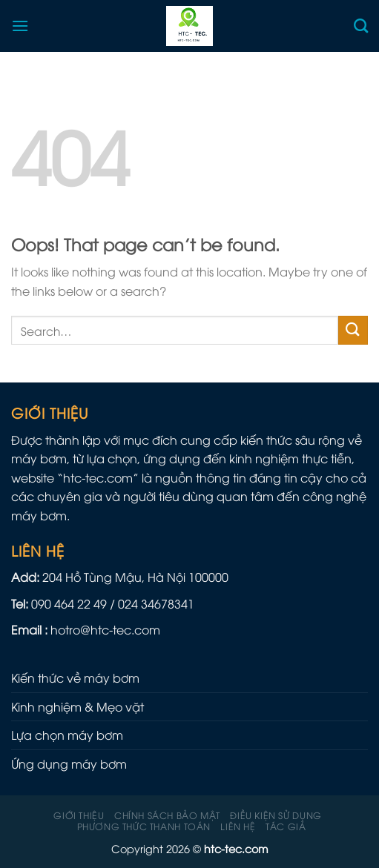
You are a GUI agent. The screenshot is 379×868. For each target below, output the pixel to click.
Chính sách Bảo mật (167, 815)
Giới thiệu (79, 815)
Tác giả (286, 826)
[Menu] (20, 26)
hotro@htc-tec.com (105, 629)
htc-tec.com (98, 477)
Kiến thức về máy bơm (75, 677)
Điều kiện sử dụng (276, 815)
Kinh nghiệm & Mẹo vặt (78, 706)
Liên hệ (238, 826)
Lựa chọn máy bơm (67, 735)
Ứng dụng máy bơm (69, 763)
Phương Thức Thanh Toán (144, 826)
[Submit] (353, 330)
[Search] (361, 26)
